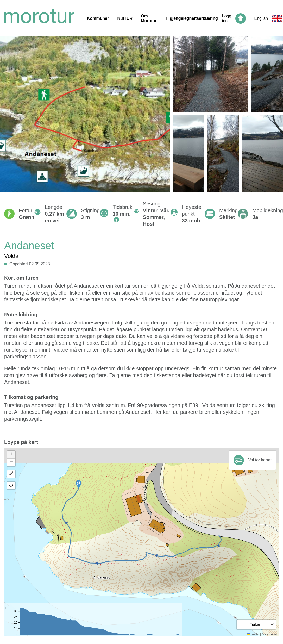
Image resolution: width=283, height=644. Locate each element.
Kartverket (271, 634)
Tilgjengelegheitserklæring (191, 18)
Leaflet (253, 634)
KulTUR (125, 18)
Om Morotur (149, 18)
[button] (79, 484)
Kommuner (98, 18)
